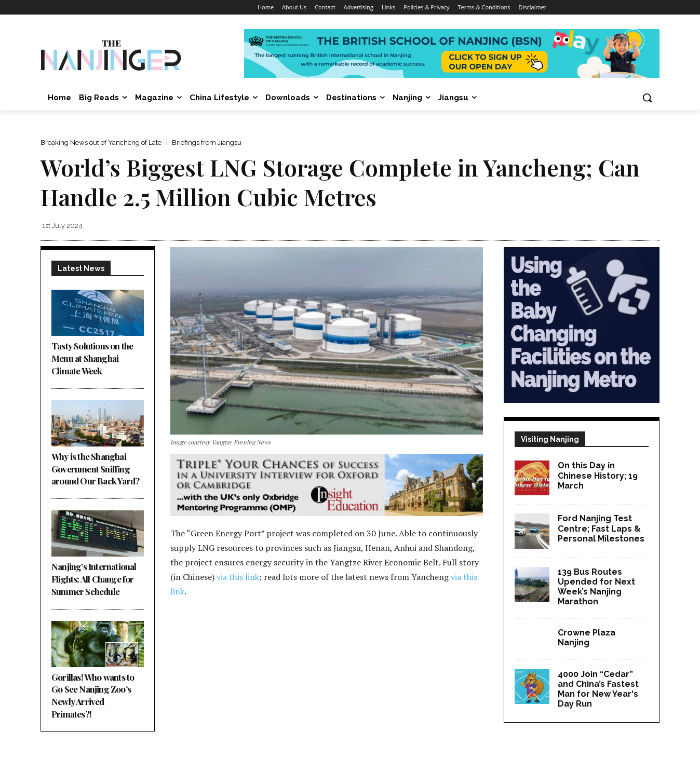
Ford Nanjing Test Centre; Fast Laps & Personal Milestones (601, 528)
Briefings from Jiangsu (207, 143)
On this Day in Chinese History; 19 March (598, 475)
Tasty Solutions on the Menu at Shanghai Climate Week (92, 358)
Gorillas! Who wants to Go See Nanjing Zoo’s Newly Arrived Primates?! (93, 695)
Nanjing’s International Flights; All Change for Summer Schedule (94, 579)
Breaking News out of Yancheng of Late (101, 143)
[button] (647, 98)
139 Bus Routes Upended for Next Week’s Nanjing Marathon (596, 587)
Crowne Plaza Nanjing (587, 638)
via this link (238, 577)
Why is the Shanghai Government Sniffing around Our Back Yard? (96, 469)
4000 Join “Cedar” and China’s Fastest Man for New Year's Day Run (598, 689)
